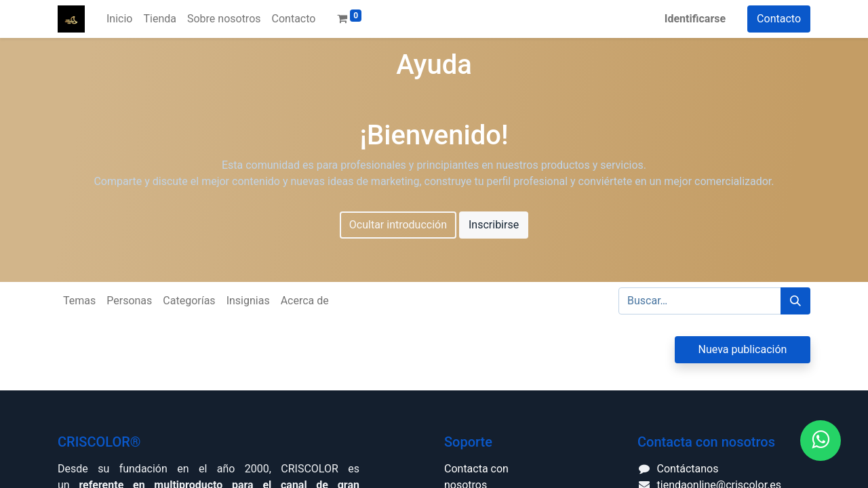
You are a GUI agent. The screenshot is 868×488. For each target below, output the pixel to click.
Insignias (248, 301)
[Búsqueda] (795, 301)
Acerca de (305, 301)
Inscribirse (494, 225)
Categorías (189, 301)
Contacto (779, 19)
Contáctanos (688, 469)
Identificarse (695, 19)
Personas (129, 301)
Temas (79, 301)
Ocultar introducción (398, 225)
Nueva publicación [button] (743, 349)
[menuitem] (119, 19)
